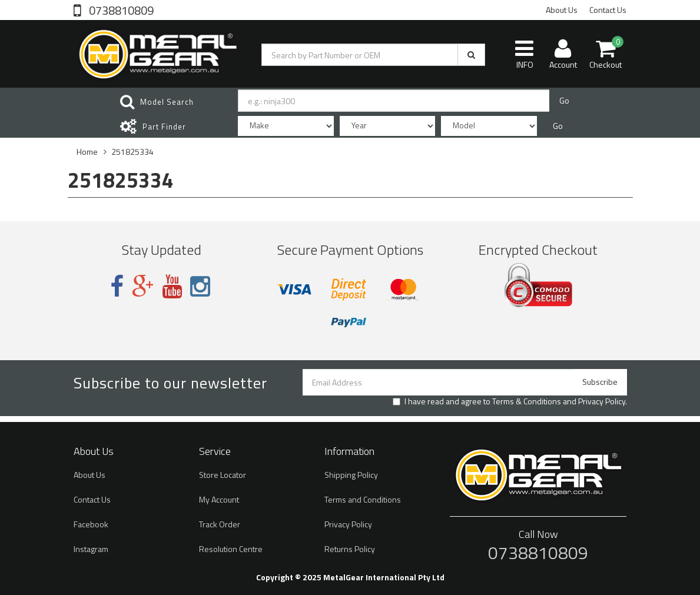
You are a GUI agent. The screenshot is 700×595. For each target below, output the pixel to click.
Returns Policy (350, 549)
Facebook (91, 524)
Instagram (91, 549)
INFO (524, 54)
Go (564, 100)
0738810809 (120, 9)
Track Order (220, 524)
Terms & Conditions (527, 401)
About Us (562, 10)
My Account (219, 499)
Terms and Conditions (363, 499)
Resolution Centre (231, 549)
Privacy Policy (602, 401)
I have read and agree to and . (510, 401)
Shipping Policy (351, 475)
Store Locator (223, 475)
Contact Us (608, 10)
